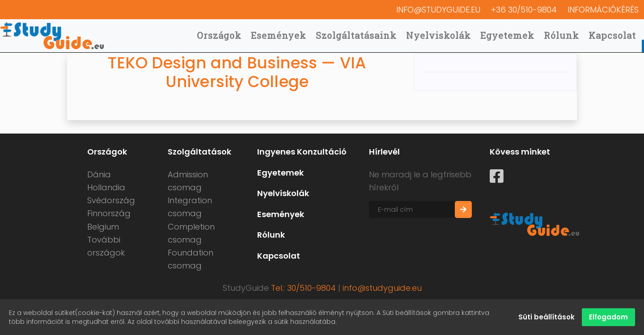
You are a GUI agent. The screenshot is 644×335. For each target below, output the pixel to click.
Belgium (103, 227)
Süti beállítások (547, 318)
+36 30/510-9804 (524, 10)
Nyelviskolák (439, 35)
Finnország (109, 213)
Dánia (99, 174)
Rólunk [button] (561, 35)
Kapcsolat (612, 35)
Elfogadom (608, 318)
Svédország (111, 200)
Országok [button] (219, 35)
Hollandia (106, 187)
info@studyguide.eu (438, 10)
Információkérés (603, 10)
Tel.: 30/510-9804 (303, 288)
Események (279, 35)
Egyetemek (507, 35)
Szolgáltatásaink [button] (356, 35)
